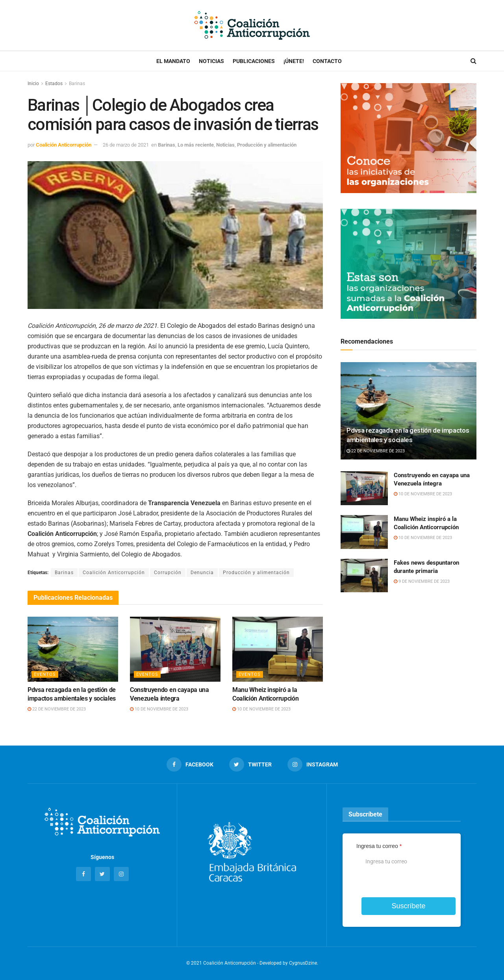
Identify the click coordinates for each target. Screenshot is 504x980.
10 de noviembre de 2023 (159, 709)
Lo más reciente (196, 145)
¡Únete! (294, 61)
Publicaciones (254, 61)
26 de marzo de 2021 (126, 145)
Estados (54, 84)
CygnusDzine (303, 963)
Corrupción (168, 573)
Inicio (33, 84)
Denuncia (202, 573)
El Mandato (173, 61)
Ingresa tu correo (379, 846)
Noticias (211, 61)
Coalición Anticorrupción (64, 145)
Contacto (327, 61)
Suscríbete (408, 906)
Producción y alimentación (267, 145)
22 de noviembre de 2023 (57, 709)
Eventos (45, 674)
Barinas (77, 84)
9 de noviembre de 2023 (422, 581)
